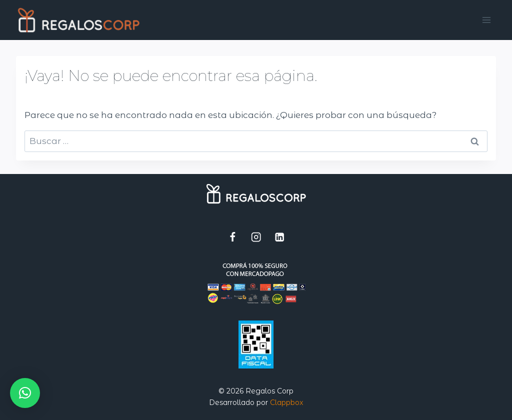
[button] (25, 393)
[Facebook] (233, 237)
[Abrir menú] (487, 20)
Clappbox (286, 402)
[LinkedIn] (280, 237)
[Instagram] (256, 237)
